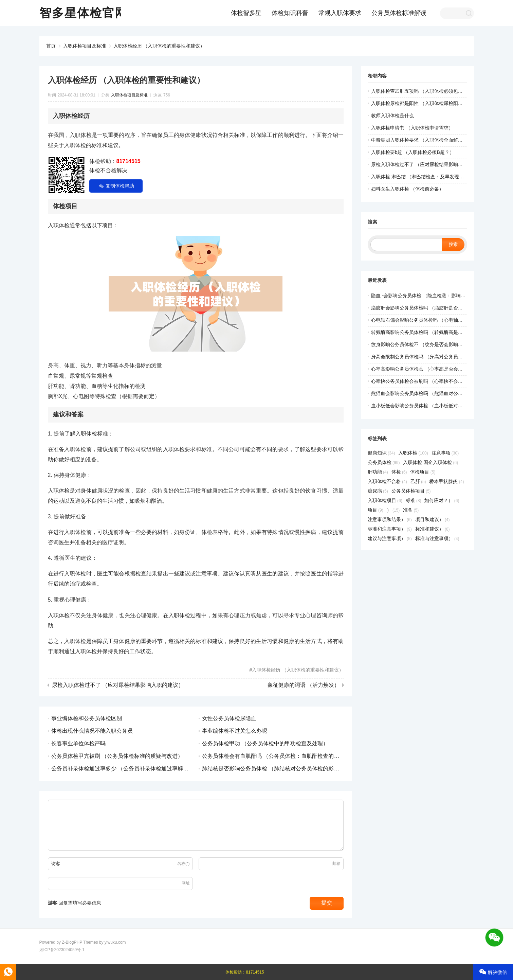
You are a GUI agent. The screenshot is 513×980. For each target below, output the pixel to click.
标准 (414, 500)
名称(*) (184, 863)
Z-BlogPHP (72, 942)
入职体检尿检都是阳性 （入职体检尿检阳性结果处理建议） (434, 103)
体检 (399, 472)
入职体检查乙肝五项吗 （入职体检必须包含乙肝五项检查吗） (436, 91)
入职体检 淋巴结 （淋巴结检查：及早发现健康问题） (427, 177)
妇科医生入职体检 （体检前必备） (407, 189)
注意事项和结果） (390, 519)
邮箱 (336, 863)
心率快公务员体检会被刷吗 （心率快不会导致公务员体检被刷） (438, 381)
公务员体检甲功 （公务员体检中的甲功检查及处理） (265, 743)
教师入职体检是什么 (392, 115)
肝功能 (378, 472)
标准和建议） (433, 529)
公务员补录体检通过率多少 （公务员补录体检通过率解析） (123, 769)
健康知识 (381, 453)
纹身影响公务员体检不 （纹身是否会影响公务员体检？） (431, 344)
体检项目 (423, 472)
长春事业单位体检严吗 (78, 743)
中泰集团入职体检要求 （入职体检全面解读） (419, 140)
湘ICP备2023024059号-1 (62, 950)
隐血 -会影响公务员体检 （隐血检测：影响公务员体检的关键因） (440, 296)
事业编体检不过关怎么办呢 (235, 731)
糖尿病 (378, 491)
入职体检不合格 (387, 481)
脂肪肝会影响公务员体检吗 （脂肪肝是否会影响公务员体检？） (438, 308)
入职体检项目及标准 (85, 46)
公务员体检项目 (411, 491)
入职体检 (413, 453)
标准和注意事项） (390, 529)
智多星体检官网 (83, 13)
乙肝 (418, 481)
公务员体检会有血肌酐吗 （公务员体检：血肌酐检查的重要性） (279, 756)
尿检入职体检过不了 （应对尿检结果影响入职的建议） (118, 685)
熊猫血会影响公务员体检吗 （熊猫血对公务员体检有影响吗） (436, 393)
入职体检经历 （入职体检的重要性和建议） (159, 46)
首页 (51, 46)
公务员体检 (384, 462)
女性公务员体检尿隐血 (229, 718)
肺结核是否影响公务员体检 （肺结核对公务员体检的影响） (273, 769)
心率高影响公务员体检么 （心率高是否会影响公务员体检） (434, 369)
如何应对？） (442, 500)
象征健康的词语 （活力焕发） (304, 685)
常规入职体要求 (340, 13)
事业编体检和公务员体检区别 (87, 718)
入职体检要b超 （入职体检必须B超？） (413, 152)
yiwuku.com (115, 942)
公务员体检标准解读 (399, 13)
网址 (186, 883)
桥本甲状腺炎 (446, 481)
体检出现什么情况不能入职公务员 (92, 731)
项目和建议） (433, 519)
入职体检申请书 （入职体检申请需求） (412, 128)
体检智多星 (246, 13)
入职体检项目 (385, 500)
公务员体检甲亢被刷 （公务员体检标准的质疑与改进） (117, 756)
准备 (411, 510)
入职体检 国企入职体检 (430, 462)
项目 (375, 510)
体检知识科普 (290, 13)
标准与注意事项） (437, 538)
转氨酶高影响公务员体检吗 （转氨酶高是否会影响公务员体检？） (441, 332)
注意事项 (445, 453)
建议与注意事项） (390, 538)
